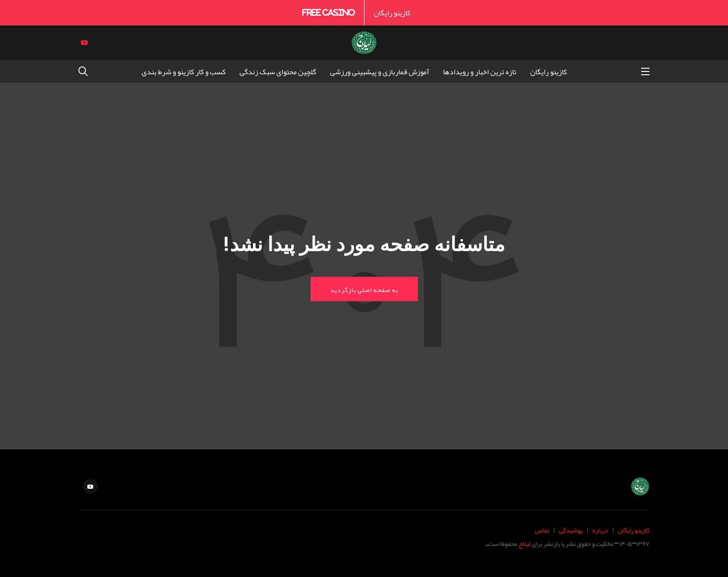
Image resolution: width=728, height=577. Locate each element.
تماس (542, 530)
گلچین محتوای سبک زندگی (278, 71)
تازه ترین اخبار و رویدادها (480, 71)
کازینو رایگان (392, 13)
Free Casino (328, 13)
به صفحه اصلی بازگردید (364, 289)
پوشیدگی (571, 530)
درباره (600, 530)
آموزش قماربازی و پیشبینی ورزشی (380, 71)
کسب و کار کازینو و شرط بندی (184, 71)
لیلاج (524, 543)
